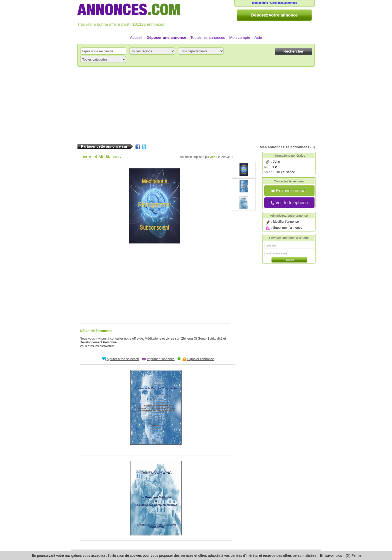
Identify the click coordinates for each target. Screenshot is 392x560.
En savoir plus (331, 555)
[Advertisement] (196, 105)
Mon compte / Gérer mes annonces (274, 3)
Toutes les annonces (208, 37)
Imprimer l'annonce (161, 359)
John (214, 157)
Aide (258, 37)
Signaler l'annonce (201, 359)
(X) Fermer (354, 555)
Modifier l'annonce (286, 222)
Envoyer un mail (289, 191)
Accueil (136, 37)
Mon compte (240, 37)
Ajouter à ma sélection (123, 359)
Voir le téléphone (289, 203)
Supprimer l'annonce (288, 228)
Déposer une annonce (166, 37)
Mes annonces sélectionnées (284, 147)
